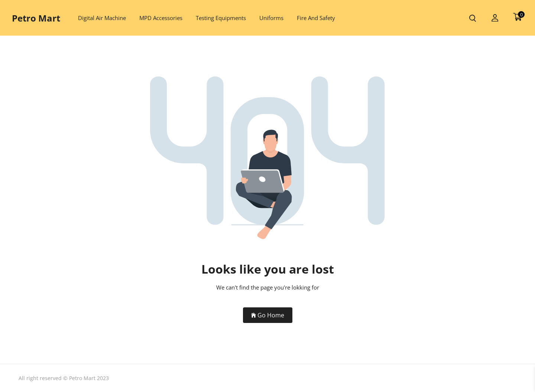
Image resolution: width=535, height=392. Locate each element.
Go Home (268, 315)
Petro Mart (36, 18)
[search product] (473, 18)
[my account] (495, 18)
